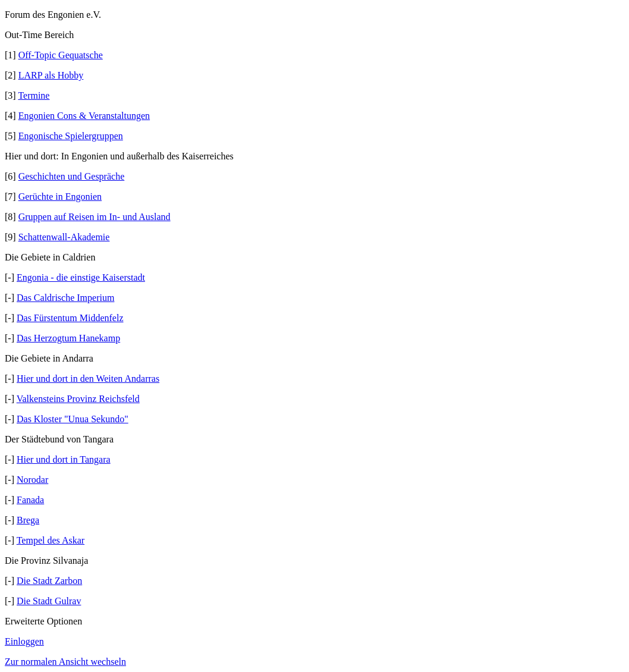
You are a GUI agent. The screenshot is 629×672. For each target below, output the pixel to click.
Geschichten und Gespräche (72, 176)
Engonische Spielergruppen (71, 136)
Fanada (30, 500)
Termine (34, 95)
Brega (28, 520)
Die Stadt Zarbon (49, 581)
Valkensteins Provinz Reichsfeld (78, 399)
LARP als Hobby (51, 75)
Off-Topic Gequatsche (61, 55)
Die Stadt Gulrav (49, 601)
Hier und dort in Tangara (64, 459)
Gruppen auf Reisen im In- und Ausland (95, 217)
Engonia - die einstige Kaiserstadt (81, 277)
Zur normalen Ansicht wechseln (65, 662)
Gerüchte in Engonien (60, 197)
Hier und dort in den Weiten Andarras (88, 379)
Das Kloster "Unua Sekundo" (73, 419)
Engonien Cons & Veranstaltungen (84, 116)
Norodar (32, 480)
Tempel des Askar (51, 540)
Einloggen (24, 641)
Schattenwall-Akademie (64, 237)
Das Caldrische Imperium (65, 298)
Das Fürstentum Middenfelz (70, 318)
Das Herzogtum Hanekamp (68, 338)
